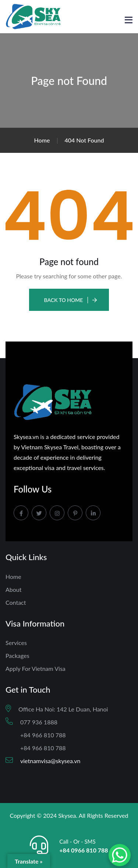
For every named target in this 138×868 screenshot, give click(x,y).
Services (16, 643)
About (14, 589)
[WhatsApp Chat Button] (120, 855)
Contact (16, 602)
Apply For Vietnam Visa (36, 668)
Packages (17, 656)
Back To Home (64, 300)
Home (13, 577)
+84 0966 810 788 (84, 850)
